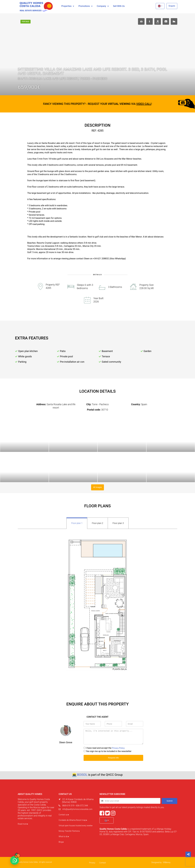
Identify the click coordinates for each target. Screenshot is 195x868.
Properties (66, 6)
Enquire (172, 6)
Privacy (92, 862)
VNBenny (167, 862)
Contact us (64, 814)
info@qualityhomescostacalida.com (77, 809)
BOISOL (82, 774)
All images (98, 487)
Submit (169, 800)
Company (101, 6)
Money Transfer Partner (69, 831)
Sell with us (119, 6)
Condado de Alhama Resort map (73, 820)
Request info (113, 757)
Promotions (84, 6)
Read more (23, 824)
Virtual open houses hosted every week (75, 825)
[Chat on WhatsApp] (15, 860)
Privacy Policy (119, 748)
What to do (64, 836)
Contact (103, 862)
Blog (61, 842)
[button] (160, 6)
